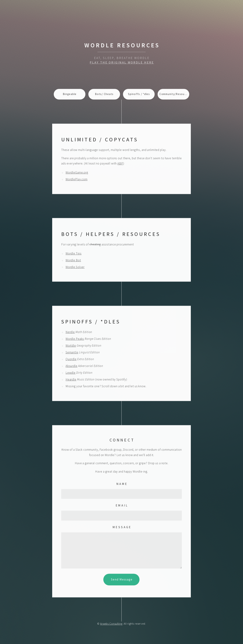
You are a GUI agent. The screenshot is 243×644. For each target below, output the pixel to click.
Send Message (122, 581)
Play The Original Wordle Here (122, 63)
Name (122, 485)
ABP (120, 165)
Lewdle (71, 374)
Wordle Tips (74, 255)
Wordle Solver (75, 268)
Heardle (71, 381)
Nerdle (70, 333)
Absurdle (71, 367)
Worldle (71, 347)
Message (122, 528)
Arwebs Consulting (111, 625)
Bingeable (70, 95)
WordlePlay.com (77, 180)
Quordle (71, 360)
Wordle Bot (73, 261)
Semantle (72, 353)
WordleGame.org (77, 174)
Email (122, 507)
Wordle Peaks (75, 340)
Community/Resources (174, 95)
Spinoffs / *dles (139, 95)
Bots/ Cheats (104, 95)
